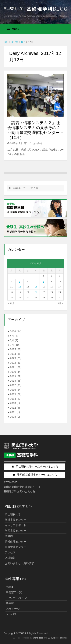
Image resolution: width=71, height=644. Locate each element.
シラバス (11, 614)
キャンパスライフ (16, 598)
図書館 (9, 536)
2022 (16, 363)
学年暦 (10, 603)
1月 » (60, 303)
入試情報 (10, 558)
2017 (16, 385)
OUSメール (13, 609)
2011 (15, 412)
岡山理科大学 (13, 514)
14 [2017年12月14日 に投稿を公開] (36, 287)
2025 (16, 349)
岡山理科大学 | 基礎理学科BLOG (36, 10)
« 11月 (11, 303)
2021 (16, 367)
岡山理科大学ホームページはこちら (37, 466)
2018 (16, 381)
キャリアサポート (16, 525)
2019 (16, 376)
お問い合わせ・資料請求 (20, 563)
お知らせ (38, 143)
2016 (16, 390)
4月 (14, 336)
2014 (16, 399)
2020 (16, 372)
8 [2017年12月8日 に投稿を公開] (44, 281)
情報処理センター (16, 542)
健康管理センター (16, 547)
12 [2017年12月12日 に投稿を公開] (20, 287)
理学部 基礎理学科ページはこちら (37, 475)
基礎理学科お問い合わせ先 (20, 491)
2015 (16, 394)
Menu (13, 29)
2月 (15, 345)
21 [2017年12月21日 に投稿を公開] (36, 292)
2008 (15, 417)
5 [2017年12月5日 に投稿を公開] (20, 281)
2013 (15, 403)
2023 (16, 358)
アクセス (10, 552)
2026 (16, 331)
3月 (14, 340)
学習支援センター (16, 531)
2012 (15, 408)
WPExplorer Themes (58, 638)
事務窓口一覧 (14, 592)
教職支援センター (16, 520)
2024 (16, 354)
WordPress (38, 638)
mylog (9, 587)
